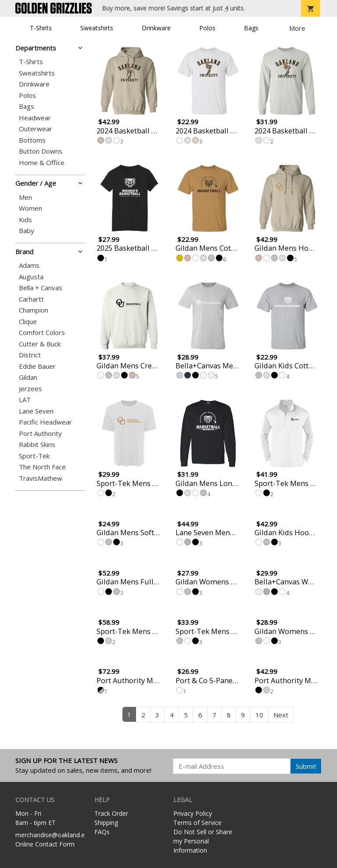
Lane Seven (36, 411)
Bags (251, 28)
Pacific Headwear (45, 422)
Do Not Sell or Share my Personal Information (203, 841)
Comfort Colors (42, 333)
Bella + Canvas (41, 288)
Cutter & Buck (40, 344)
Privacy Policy (193, 813)
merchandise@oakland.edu (54, 835)
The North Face (42, 467)
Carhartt (31, 299)
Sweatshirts (97, 28)
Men (25, 197)
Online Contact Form (45, 844)
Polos (207, 28)
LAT (25, 400)
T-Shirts (41, 28)
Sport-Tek (34, 456)
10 (259, 715)
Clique (28, 322)
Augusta (31, 277)
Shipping (106, 823)
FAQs (102, 832)
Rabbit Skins (37, 445)
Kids (25, 220)
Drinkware (156, 28)
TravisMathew (41, 478)
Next (281, 715)
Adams (29, 265)
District (30, 355)
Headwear (35, 118)
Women (30, 208)
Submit (306, 766)
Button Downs (41, 151)
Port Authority (40, 434)
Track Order (111, 813)
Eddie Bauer (37, 366)
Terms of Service (197, 823)
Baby (27, 231)
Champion (34, 310)
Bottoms (32, 140)
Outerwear (36, 129)
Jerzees (30, 389)
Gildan (28, 377)
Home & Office (42, 163)
